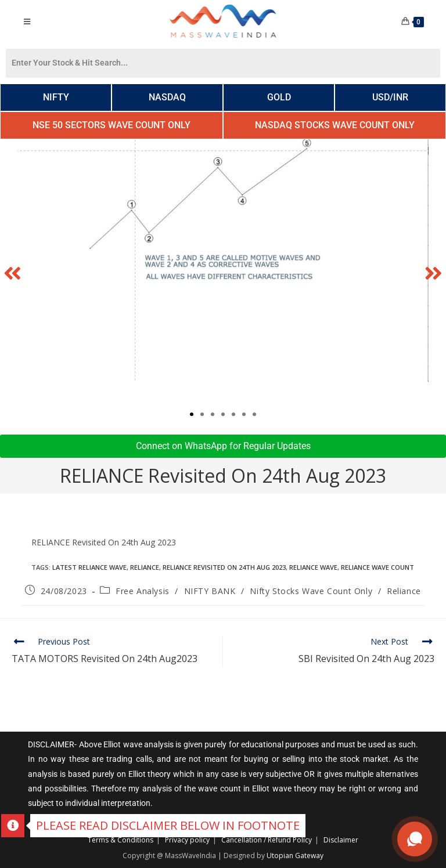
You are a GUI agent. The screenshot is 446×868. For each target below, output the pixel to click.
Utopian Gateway (295, 856)
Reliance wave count (377, 567)
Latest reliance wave (89, 567)
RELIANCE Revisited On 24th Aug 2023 (224, 567)
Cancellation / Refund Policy (267, 840)
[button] (13, 272)
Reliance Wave (313, 567)
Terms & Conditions (121, 840)
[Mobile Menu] (27, 21)
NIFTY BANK (210, 591)
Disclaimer (341, 840)
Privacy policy (187, 840)
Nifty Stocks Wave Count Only (311, 591)
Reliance (145, 567)
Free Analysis (143, 591)
